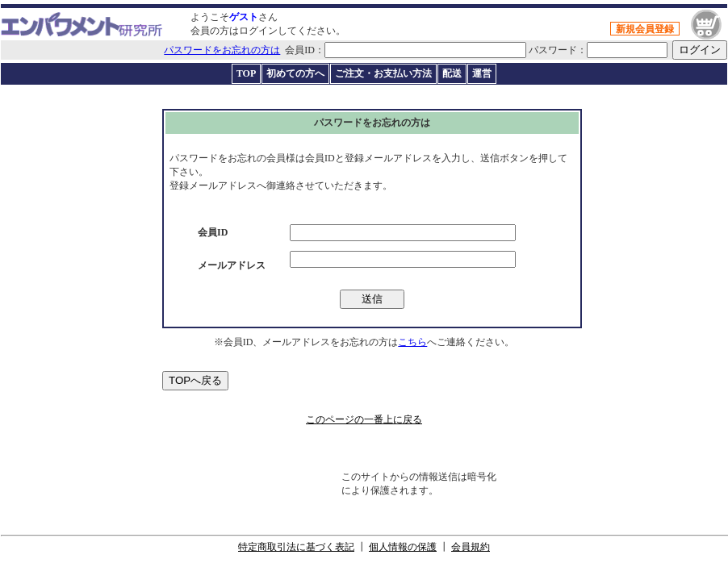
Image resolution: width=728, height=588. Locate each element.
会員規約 (471, 547)
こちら (412, 342)
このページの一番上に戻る (364, 419)
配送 (452, 73)
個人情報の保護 (403, 547)
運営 (482, 73)
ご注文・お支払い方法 (383, 73)
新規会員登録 (645, 29)
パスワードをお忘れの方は (222, 50)
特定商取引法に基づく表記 (296, 547)
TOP (246, 73)
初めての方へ (295, 73)
